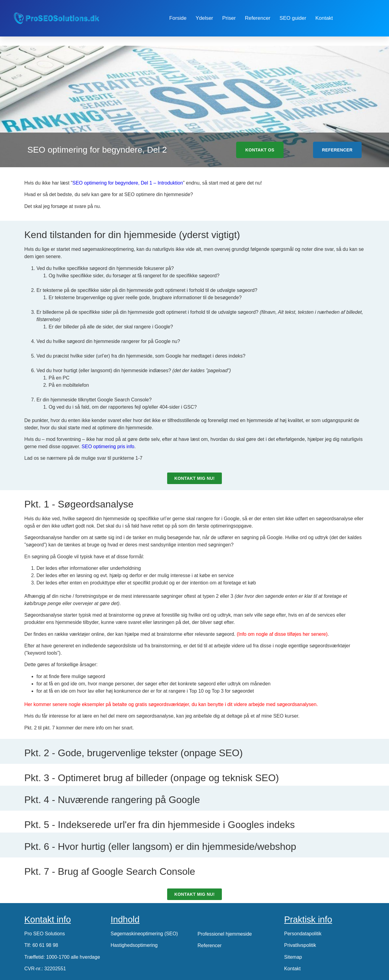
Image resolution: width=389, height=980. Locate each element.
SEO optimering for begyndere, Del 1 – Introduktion (128, 183)
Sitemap (293, 957)
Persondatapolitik (303, 934)
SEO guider (293, 18)
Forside (178, 18)
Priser (229, 18)
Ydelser (205, 18)
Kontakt (324, 18)
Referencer (258, 18)
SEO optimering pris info (108, 447)
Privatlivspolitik (300, 945)
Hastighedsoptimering (134, 945)
